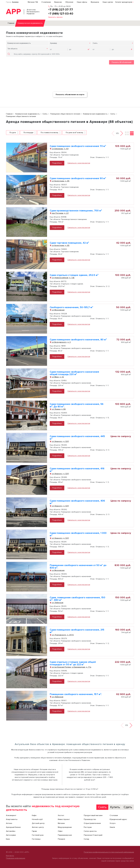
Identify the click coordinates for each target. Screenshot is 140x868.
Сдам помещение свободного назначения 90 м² (78, 178)
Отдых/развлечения (92, 823)
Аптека (9, 823)
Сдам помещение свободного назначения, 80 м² (78, 340)
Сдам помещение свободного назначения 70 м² (78, 146)
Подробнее (57, 163)
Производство (90, 819)
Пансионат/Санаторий (93, 835)
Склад (86, 839)
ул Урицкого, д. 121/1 (59, 441)
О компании (46, 2)
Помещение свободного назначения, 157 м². (76, 694)
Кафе (34, 815)
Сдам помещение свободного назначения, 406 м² (77, 502)
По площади (28, 133)
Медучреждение (65, 827)
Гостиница (36, 839)
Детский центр (38, 823)
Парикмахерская (65, 835)
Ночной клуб (37, 819)
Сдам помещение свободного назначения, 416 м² (77, 470)
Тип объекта (12, 49)
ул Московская (57, 310)
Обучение (69, 2)
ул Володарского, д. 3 (60, 342)
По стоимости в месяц (49, 133)
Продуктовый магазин (93, 815)
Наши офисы (82, 2)
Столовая (114, 815)
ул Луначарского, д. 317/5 (62, 635)
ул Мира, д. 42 (57, 377)
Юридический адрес (118, 819)
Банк (8, 839)
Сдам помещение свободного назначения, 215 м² (77, 631)
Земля (112, 827)
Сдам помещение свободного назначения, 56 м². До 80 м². (77, 405)
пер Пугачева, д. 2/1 (59, 213)
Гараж (34, 831)
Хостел (61, 815)
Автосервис (11, 835)
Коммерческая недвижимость (19, 43)
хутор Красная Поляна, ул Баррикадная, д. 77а (70, 667)
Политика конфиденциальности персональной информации (109, 852)
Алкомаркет (11, 815)
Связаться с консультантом (79, 163)
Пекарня (61, 839)
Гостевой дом (38, 835)
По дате (13, 133)
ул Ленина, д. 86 (58, 409)
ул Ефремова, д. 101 (59, 149)
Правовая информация (16, 858)
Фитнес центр (38, 827)
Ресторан (88, 827)
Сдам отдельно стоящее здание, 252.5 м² (74, 275)
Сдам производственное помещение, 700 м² (76, 211)
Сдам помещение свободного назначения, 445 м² (77, 438)
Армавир (15, 2)
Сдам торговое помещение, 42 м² (69, 243)
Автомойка (11, 831)
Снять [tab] (102, 807)
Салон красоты (90, 831)
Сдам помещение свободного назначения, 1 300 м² (78, 534)
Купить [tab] (115, 807)
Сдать (128, 807)
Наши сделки (108, 2)
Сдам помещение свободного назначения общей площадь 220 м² (74, 373)
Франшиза (95, 2)
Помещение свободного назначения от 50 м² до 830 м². (78, 567)
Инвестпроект (64, 819)
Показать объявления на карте (70, 95)
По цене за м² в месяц (74, 133)
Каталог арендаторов (124, 2)
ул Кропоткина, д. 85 (60, 181)
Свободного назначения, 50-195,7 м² (71, 307)
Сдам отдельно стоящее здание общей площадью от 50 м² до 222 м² (73, 663)
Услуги (113, 823)
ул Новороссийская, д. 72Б (62, 278)
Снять (95, 43)
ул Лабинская (57, 603)
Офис (60, 831)
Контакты (10, 856)
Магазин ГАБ (33, 2)
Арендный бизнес (14, 827)
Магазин (61, 823)
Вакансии (58, 2)
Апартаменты (12, 819)
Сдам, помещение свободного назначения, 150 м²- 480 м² (77, 599)
